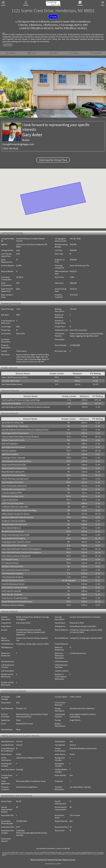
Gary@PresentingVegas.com (18, 144)
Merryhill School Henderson (13, 531)
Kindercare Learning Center (13, 496)
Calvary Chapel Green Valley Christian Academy (20, 437)
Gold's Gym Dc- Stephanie (12, 594)
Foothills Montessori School (13, 580)
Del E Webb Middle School (12, 384)
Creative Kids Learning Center (14, 489)
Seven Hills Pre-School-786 (13, 423)
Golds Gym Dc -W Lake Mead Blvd (15, 598)
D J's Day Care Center (10, 563)
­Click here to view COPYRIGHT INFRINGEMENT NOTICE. (78, 854)
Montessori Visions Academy (13, 605)
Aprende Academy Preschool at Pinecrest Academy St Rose (25, 430)
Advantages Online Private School (15, 433)
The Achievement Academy (12, 573)
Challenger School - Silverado (13, 458)
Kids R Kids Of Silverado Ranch (14, 475)
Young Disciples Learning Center (15, 524)
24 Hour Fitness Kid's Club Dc (13, 440)
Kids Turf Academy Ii (10, 444)
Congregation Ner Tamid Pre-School (16, 542)
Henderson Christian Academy (14, 521)
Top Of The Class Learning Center (15, 479)
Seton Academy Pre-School (13, 482)
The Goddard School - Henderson (15, 426)
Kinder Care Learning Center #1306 (16, 535)
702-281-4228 (75, 239)
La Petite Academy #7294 (12, 493)
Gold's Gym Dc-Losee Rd (11, 591)
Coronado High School (11, 381)
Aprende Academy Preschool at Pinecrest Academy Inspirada (26, 407)
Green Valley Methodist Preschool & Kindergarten (22, 549)
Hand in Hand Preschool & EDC (14, 465)
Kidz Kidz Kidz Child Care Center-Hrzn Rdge (19, 510)
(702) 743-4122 (10, 148)
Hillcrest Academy (9, 451)
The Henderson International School (16, 461)
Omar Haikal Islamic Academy (14, 538)
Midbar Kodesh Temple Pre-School (16, 514)
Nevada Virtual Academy (11, 403)
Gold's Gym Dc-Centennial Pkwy (14, 587)
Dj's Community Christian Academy (16, 570)
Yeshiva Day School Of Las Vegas (14, 545)
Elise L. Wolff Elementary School (15, 377)
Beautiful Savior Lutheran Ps (13, 472)
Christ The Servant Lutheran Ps (14, 486)
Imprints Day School (10, 500)
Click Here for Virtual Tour (53, 160)
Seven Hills (69, 22)
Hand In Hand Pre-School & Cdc (14, 468)
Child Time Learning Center (13, 503)
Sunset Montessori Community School (17, 602)
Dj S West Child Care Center (13, 566)
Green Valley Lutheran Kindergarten (16, 556)
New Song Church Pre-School (13, 447)
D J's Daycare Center (10, 559)
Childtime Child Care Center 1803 (15, 507)
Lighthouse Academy (10, 454)
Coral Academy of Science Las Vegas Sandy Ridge (21, 400)
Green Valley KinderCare (11, 528)
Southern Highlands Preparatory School (18, 517)
